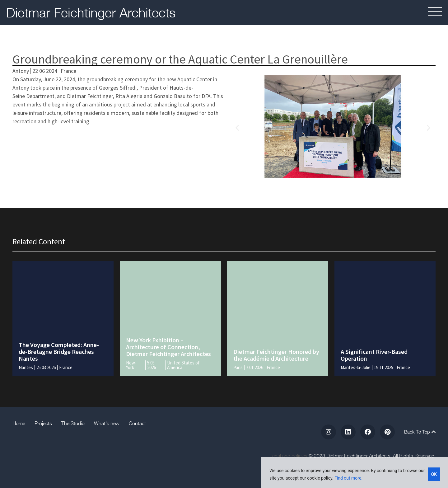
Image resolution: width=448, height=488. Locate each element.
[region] (355, 472)
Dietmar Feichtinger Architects (91, 12)
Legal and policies (288, 456)
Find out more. (348, 478)
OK (434, 474)
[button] (237, 127)
